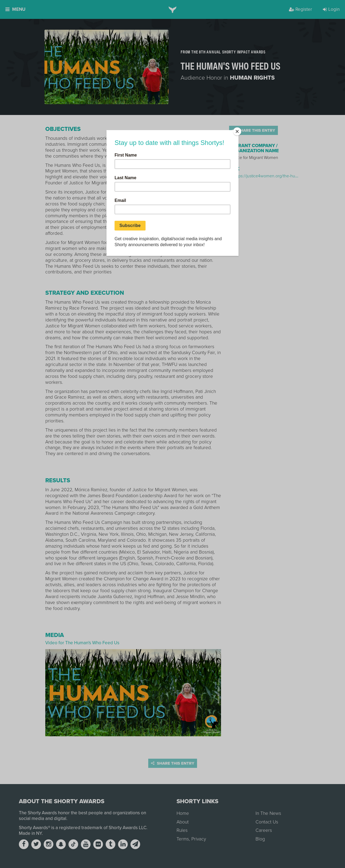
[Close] (237, 131)
